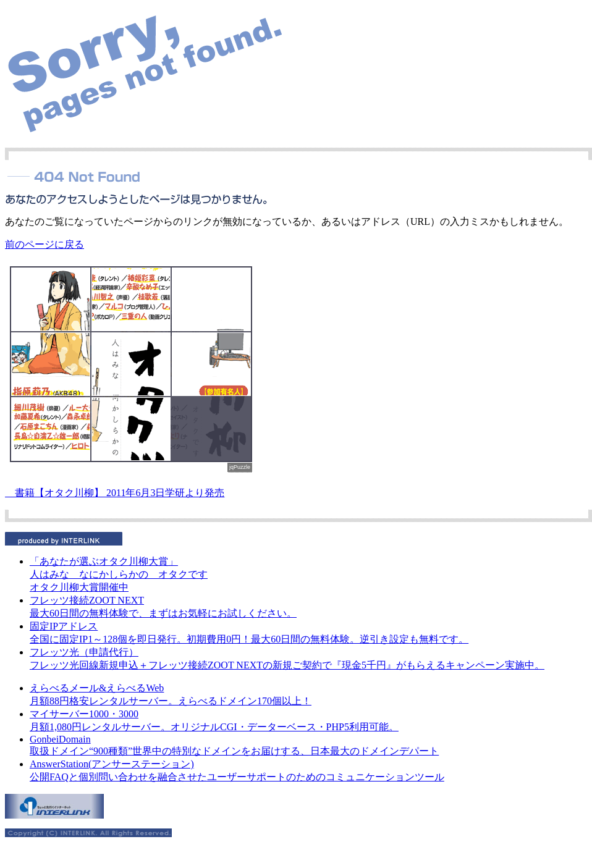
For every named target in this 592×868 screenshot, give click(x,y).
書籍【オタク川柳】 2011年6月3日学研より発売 (115, 493)
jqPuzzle (240, 467)
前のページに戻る (44, 244)
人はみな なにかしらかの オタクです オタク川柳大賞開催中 (119, 574)
